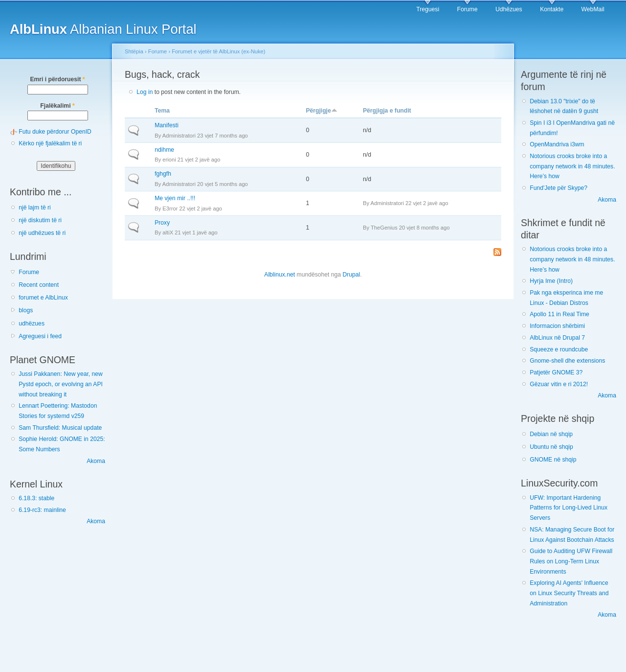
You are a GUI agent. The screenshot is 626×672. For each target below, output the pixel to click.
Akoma (96, 461)
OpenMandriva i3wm (557, 144)
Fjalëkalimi (57, 106)
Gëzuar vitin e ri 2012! (559, 384)
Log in (145, 92)
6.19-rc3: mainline (42, 510)
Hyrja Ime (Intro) (551, 281)
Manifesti (167, 125)
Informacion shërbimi (557, 326)
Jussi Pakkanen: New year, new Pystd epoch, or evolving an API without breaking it (61, 384)
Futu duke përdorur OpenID (55, 132)
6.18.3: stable (36, 498)
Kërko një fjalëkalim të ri (50, 143)
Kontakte (552, 9)
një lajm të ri (35, 208)
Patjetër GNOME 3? (556, 372)
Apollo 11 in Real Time (559, 314)
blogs (26, 310)
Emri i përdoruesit (57, 79)
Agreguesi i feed (40, 336)
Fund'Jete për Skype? (559, 188)
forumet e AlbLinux (43, 298)
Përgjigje (321, 111)
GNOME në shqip (553, 460)
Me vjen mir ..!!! (175, 198)
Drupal (351, 275)
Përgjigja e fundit (387, 111)
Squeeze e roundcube (559, 349)
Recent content (39, 285)
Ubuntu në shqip (551, 447)
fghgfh (163, 174)
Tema (162, 111)
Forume (468, 9)
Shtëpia (134, 51)
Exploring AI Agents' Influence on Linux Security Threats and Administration (569, 593)
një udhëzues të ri (42, 233)
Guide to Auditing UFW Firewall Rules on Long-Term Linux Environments (571, 561)
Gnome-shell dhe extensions (567, 361)
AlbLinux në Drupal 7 (557, 338)
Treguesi (428, 9)
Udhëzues (509, 9)
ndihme (164, 150)
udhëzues (32, 324)
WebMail (593, 9)
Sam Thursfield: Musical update (60, 428)
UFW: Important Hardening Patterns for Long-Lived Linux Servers (569, 508)
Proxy (162, 223)
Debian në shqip (551, 434)
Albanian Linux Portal (103, 29)
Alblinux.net (279, 275)
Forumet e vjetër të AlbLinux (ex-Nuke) (218, 51)
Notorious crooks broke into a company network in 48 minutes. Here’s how (572, 166)
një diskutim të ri (40, 220)
